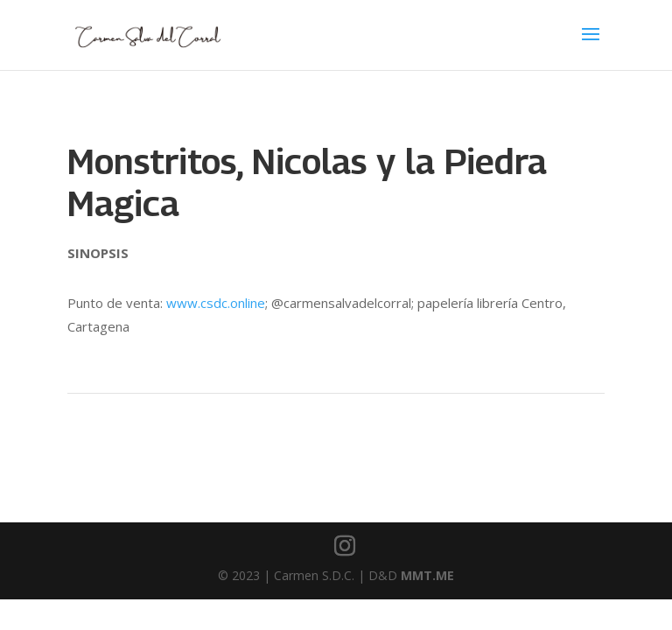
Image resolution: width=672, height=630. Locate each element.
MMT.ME (427, 575)
